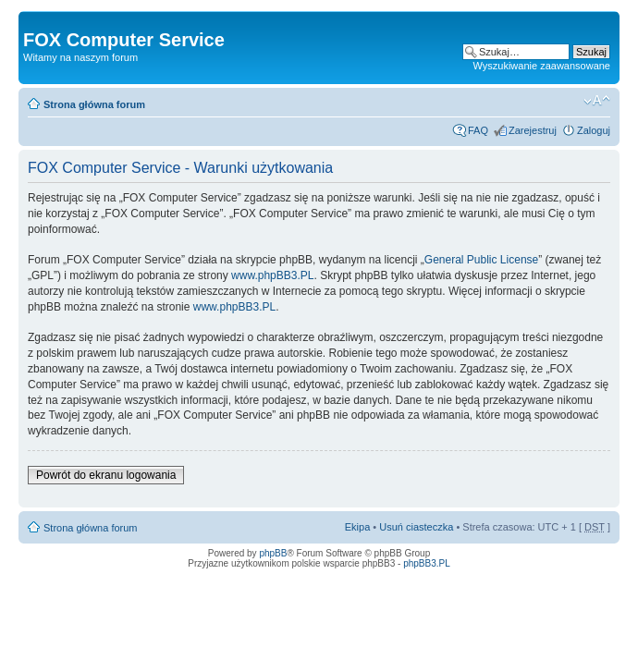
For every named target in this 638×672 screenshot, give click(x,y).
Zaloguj (594, 130)
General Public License (481, 260)
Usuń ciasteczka (416, 527)
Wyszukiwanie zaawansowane (542, 66)
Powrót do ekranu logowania (106, 475)
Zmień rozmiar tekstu (597, 101)
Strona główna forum (94, 104)
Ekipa (358, 527)
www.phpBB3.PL (272, 275)
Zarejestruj (533, 130)
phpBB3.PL (427, 563)
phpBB (273, 553)
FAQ (478, 130)
